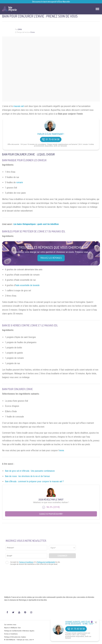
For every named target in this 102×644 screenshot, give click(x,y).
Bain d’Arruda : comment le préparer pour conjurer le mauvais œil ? (34, 481)
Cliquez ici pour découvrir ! (51, 514)
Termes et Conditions (11, 634)
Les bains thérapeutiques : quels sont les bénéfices (36, 224)
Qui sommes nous (10, 625)
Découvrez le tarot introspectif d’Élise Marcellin (51, 2)
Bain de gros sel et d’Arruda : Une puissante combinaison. (30, 471)
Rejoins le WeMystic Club (12, 628)
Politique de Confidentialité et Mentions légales (19, 631)
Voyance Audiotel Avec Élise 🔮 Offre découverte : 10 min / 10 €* (79, 623)
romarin (20, 182)
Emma (20, 29)
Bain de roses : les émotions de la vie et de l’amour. (28, 476)
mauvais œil (19, 106)
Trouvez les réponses (51, 258)
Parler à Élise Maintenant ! (51, 134)
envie (62, 450)
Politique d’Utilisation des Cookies (15, 637)
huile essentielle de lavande (28, 285)
